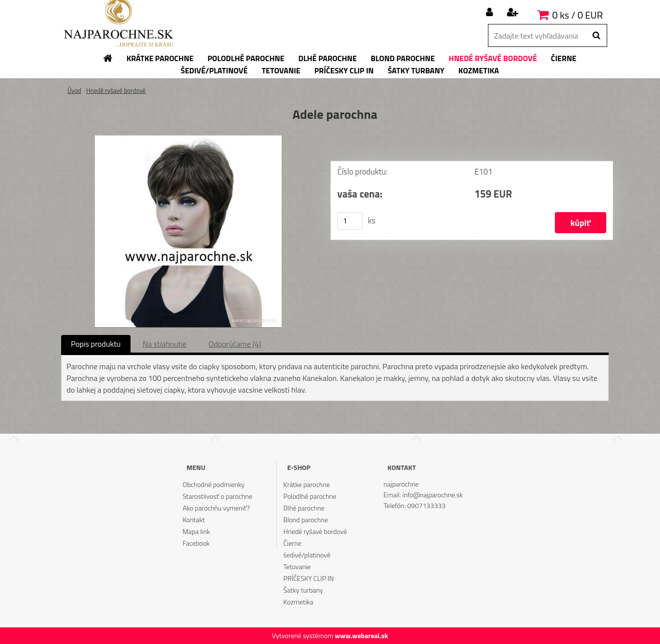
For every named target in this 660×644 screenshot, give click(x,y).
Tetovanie (297, 566)
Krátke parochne (307, 484)
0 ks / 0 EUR (578, 15)
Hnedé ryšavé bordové (116, 90)
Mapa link (196, 531)
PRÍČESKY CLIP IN (309, 578)
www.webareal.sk (362, 635)
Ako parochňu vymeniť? (216, 508)
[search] (596, 36)
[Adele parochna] (188, 139)
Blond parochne (306, 520)
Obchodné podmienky (213, 484)
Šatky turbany (303, 590)
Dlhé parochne (304, 508)
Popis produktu (96, 344)
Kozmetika (298, 602)
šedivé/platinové (307, 555)
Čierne (293, 543)
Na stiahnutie (165, 344)
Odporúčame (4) (235, 344)
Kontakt (194, 520)
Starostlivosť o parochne (217, 496)
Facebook (196, 543)
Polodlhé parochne (310, 496)
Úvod (74, 90)
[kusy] (350, 221)
